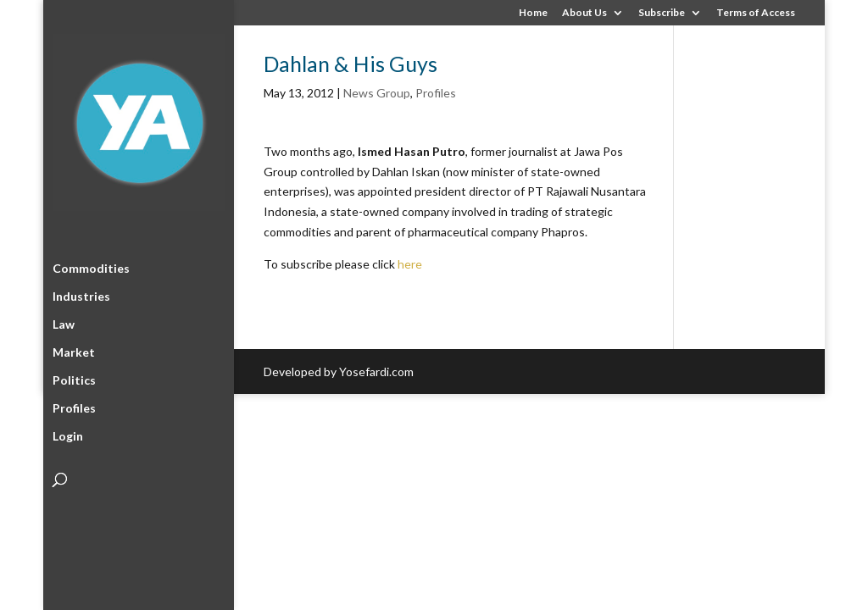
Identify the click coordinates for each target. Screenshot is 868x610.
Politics (74, 377)
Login (68, 433)
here (410, 264)
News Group (377, 93)
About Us (584, 13)
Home (533, 13)
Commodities (91, 266)
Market (74, 349)
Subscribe (662, 13)
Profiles (74, 405)
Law (64, 322)
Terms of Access (756, 13)
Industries (81, 294)
